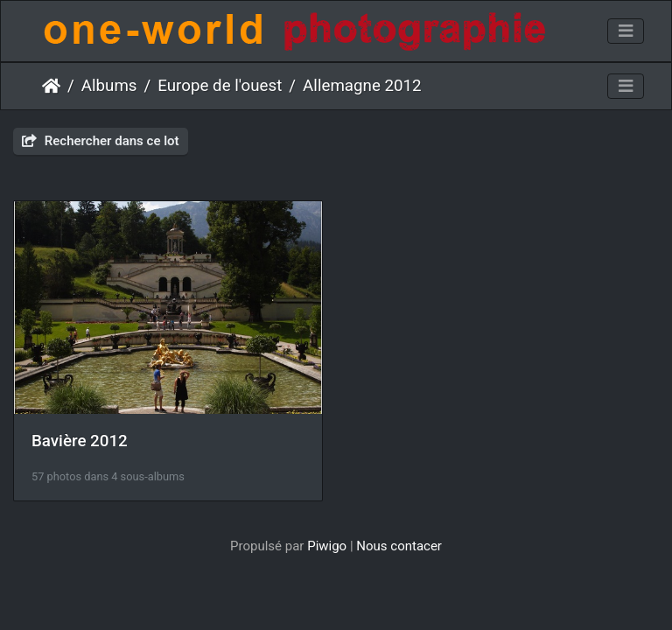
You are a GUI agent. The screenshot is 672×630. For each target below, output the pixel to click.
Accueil (51, 86)
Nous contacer (399, 546)
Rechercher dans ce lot (101, 141)
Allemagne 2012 (362, 86)
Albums (109, 86)
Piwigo (327, 546)
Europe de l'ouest (220, 86)
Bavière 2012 (80, 441)
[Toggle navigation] (626, 31)
